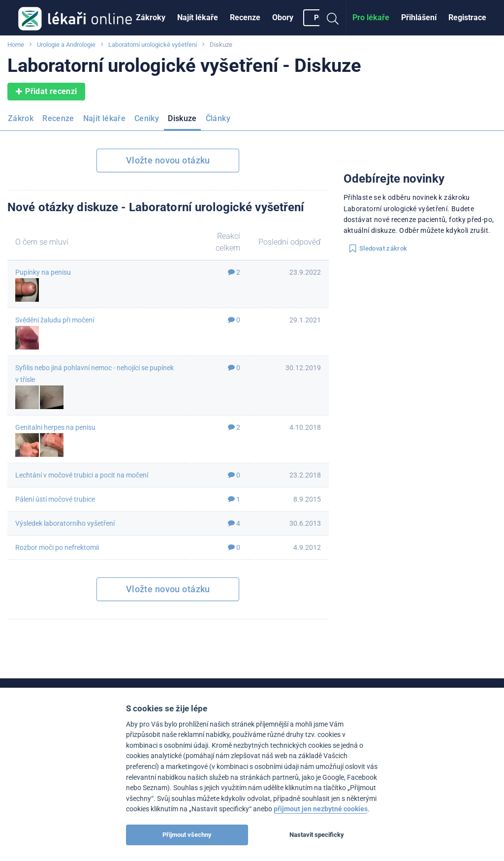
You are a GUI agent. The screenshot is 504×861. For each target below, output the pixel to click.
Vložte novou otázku (168, 160)
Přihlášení (419, 17)
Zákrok (21, 118)
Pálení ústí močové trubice (55, 499)
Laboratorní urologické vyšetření (153, 45)
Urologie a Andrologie (66, 45)
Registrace (467, 17)
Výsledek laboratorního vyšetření (65, 523)
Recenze (245, 17)
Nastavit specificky (317, 835)
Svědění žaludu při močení (55, 320)
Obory (283, 17)
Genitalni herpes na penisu (55, 427)
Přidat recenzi (46, 92)
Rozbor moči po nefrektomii (57, 547)
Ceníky (147, 118)
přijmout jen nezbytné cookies (321, 809)
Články (218, 118)
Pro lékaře (371, 17)
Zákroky (151, 17)
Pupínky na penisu (43, 272)
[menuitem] (151, 18)
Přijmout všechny (187, 835)
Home (16, 45)
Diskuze (182, 118)
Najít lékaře (198, 17)
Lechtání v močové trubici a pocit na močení (82, 475)
